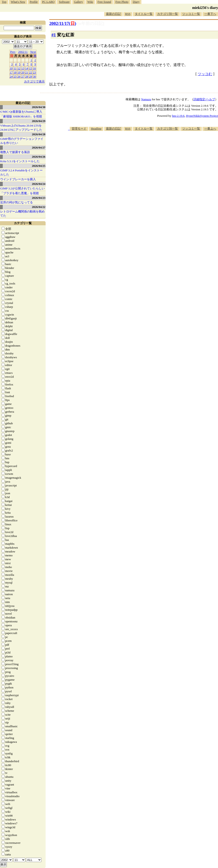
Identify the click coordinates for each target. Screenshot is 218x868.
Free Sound (104, 2)
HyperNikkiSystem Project (202, 116)
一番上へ (210, 129)
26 (19, 76)
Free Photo (122, 2)
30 (35, 76)
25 (15, 76)
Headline (96, 129)
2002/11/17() (63, 23)
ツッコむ (205, 74)
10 (11, 68)
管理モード (79, 129)
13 (23, 68)
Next (33, 52)
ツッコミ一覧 (191, 14)
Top (4, 2)
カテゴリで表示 (34, 81)
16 (35, 68)
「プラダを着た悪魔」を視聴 (19, 193)
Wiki (90, 2)
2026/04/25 (39, 166)
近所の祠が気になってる (17, 202)
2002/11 (23, 52)
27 (23, 76)
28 (27, 76)
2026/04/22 (39, 207)
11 (15, 68)
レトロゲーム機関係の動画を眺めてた (22, 214)
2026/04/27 (39, 147)
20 (23, 72)
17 (11, 72)
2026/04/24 (39, 184)
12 (19, 68)
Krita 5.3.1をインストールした (20, 161)
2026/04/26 (39, 157)
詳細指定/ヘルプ (204, 99)
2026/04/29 (39, 121)
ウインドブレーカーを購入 (18, 179)
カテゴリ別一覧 (167, 14)
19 (19, 72)
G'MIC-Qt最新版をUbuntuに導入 (21, 112)
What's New (18, 2)
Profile (34, 2)
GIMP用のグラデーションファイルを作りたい (22, 141)
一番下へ (210, 14)
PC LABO (48, 2)
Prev (13, 52)
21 (27, 72)
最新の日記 (113, 14)
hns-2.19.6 (178, 116)
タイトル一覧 (144, 14)
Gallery (79, 2)
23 (35, 72)
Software (64, 2)
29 (31, 76)
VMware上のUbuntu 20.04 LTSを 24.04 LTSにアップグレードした (21, 128)
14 (27, 68)
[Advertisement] (146, 167)
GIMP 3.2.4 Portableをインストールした (21, 172)
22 (31, 72)
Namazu (146, 99)
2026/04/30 (39, 107)
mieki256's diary (205, 8)
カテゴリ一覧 (23, 223)
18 (15, 72)
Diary (136, 2)
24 (11, 76)
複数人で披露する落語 (15, 152)
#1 (54, 35)
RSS (128, 14)
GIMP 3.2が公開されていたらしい (22, 188)
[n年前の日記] (91, 23)
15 (31, 68)
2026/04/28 (39, 134)
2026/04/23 (39, 198)
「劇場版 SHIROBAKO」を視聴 (21, 116)
